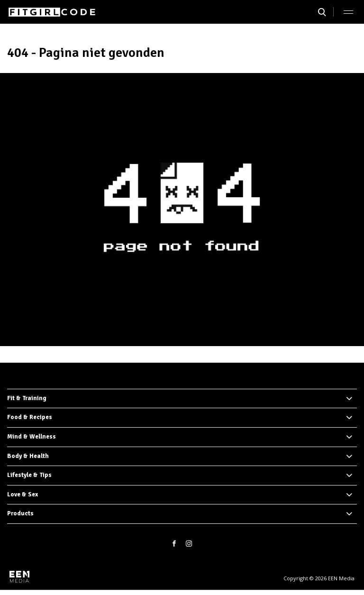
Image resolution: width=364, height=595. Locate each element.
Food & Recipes (30, 417)
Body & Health (28, 456)
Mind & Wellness (32, 437)
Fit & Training (27, 398)
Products (20, 513)
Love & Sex (23, 494)
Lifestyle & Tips (29, 475)
